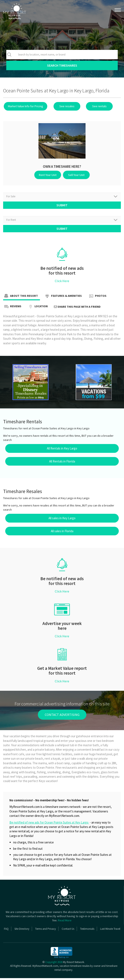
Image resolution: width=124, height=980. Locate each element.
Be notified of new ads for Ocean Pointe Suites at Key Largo (49, 824)
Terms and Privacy (45, 931)
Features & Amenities (63, 298)
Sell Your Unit (75, 175)
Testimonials (87, 931)
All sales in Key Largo (62, 520)
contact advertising (62, 717)
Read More (65, 922)
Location (38, 309)
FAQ (6, 931)
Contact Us (68, 931)
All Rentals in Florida (62, 463)
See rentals (94, 106)
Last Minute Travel (110, 931)
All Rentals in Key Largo (62, 450)
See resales (64, 106)
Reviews (12, 309)
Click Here (62, 283)
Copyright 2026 (54, 964)
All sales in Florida (62, 533)
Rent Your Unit (49, 175)
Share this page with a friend (77, 309)
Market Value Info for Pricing (25, 106)
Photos (97, 298)
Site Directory (22, 931)
